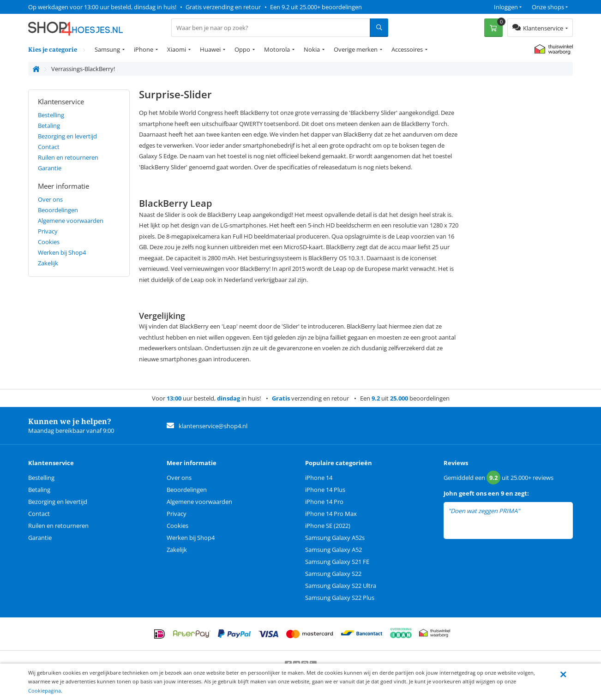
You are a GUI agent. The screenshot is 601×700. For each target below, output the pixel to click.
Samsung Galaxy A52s (335, 538)
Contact (49, 147)
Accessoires (407, 49)
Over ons (50, 199)
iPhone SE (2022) (328, 526)
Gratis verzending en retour (223, 7)
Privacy (48, 231)
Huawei (210, 49)
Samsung (107, 49)
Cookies (49, 242)
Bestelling (51, 115)
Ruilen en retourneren (68, 157)
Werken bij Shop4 (62, 252)
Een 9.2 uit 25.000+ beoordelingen (316, 7)
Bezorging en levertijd (67, 136)
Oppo (242, 49)
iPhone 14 (319, 478)
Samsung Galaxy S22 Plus (340, 598)
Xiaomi (177, 49)
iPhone (144, 49)
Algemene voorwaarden (71, 221)
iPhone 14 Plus (325, 490)
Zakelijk (48, 263)
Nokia (312, 49)
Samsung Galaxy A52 (334, 550)
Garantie (50, 168)
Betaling (49, 126)
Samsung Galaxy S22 (333, 574)
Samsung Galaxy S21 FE (337, 562)
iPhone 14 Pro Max (331, 514)
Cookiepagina (45, 691)
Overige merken (356, 49)
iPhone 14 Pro (324, 502)
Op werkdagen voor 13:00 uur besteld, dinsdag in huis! (102, 7)
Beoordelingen (58, 210)
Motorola (277, 49)
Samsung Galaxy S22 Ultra (341, 586)
